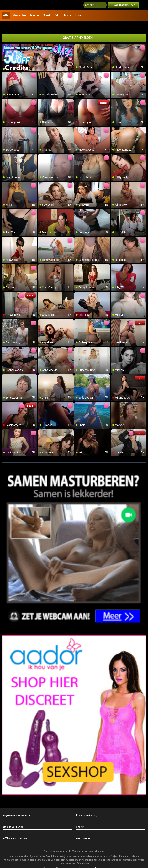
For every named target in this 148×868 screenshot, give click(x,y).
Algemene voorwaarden (17, 807)
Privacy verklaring (87, 807)
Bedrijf (80, 818)
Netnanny (70, 855)
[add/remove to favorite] (77, 39)
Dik (56, 15)
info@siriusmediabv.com (92, 860)
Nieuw (35, 15)
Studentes (19, 15)
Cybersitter (84, 855)
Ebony (67, 15)
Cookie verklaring (13, 818)
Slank (47, 15)
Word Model (83, 830)
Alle (6, 15)
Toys (78, 15)
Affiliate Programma (15, 830)
